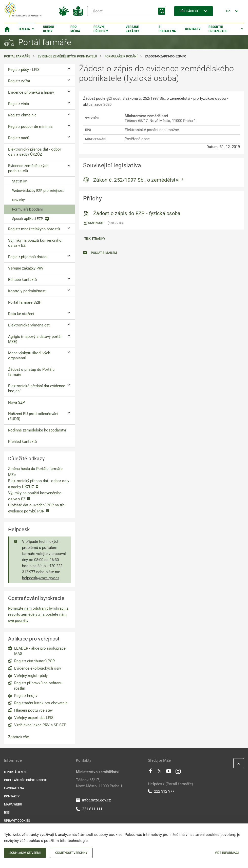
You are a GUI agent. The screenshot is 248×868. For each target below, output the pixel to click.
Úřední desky (49, 29)
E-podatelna (167, 29)
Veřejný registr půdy (31, 676)
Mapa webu (13, 804)
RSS (7, 813)
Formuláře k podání (121, 56)
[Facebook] (150, 772)
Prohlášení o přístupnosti (26, 780)
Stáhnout (93, 223)
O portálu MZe (16, 772)
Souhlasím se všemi (25, 853)
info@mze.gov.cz (93, 800)
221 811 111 (89, 809)
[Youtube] (169, 772)
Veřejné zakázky (132, 29)
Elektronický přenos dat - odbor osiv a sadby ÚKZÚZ (39, 484)
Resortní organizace (218, 29)
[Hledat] (127, 11)
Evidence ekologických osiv (38, 668)
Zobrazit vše (18, 737)
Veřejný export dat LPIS (34, 718)
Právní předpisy (101, 29)
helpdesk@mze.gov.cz (41, 578)
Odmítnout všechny (71, 853)
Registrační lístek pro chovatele (41, 703)
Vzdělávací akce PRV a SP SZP (40, 725)
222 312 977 (161, 791)
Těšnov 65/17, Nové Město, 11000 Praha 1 (99, 783)
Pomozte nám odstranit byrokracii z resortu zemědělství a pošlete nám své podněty (38, 614)
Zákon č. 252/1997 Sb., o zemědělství (136, 180)
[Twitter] (160, 772)
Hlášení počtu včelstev (33, 710)
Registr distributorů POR (34, 661)
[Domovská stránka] (7, 29)
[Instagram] (178, 772)
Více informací (227, 853)
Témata (24, 29)
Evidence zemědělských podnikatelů (67, 56)
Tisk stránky (95, 239)
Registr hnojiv (26, 696)
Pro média (75, 29)
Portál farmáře (17, 56)
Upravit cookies (17, 821)
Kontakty (193, 29)
